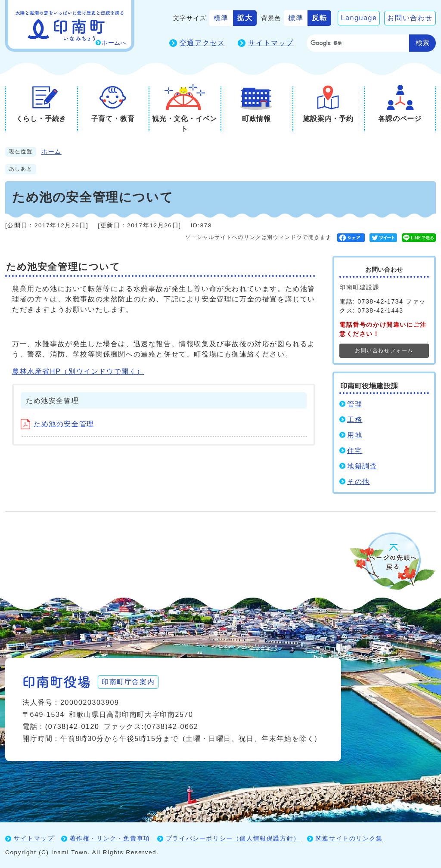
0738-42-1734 (380, 301)
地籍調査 (362, 466)
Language (359, 18)
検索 (422, 43)
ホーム (51, 152)
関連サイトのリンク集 (349, 838)
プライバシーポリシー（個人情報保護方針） (233, 838)
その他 (359, 482)
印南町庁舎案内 (128, 682)
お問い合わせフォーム (384, 350)
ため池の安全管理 (57, 424)
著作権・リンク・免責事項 (110, 838)
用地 (355, 435)
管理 (355, 404)
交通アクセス (202, 43)
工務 (355, 420)
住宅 (355, 451)
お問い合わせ (410, 18)
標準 (221, 18)
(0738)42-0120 (72, 727)
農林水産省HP (78, 371)
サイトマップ (271, 43)
